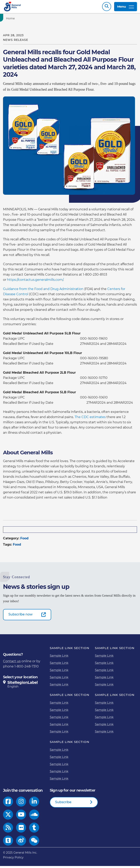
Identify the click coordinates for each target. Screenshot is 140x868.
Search (107, 8)
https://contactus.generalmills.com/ (35, 282)
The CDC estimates (90, 419)
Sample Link (59, 658)
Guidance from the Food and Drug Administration (43, 291)
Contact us (12, 663)
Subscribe (63, 804)
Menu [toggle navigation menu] (126, 8)
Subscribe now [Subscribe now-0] (20, 616)
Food (24, 540)
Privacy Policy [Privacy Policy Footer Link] (13, 859)
